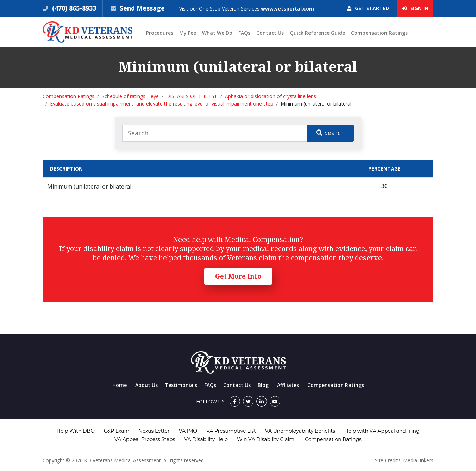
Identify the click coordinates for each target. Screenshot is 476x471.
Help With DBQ (76, 431)
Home (120, 385)
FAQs (244, 33)
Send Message (142, 8)
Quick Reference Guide (317, 33)
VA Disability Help (206, 439)
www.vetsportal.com (287, 9)
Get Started (368, 8)
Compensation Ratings (379, 33)
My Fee (188, 33)
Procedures (160, 33)
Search (330, 133)
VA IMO (188, 431)
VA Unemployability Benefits (300, 431)
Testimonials (181, 385)
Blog (263, 385)
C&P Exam (117, 431)
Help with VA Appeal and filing (382, 431)
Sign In (415, 8)
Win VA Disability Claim (266, 439)
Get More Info (238, 276)
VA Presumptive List (231, 431)
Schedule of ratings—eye (130, 96)
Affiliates (288, 385)
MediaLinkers (418, 460)
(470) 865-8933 (73, 8)
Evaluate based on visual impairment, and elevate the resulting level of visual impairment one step (162, 104)
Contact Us (270, 33)
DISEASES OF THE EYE (192, 96)
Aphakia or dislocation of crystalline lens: (271, 96)
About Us (146, 385)
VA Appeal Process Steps (145, 439)
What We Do (217, 33)
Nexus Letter (154, 431)
